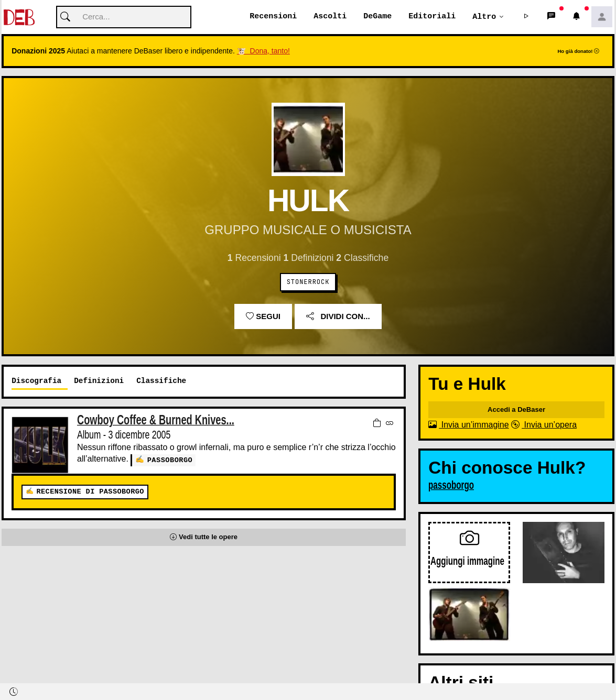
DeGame (377, 17)
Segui (263, 317)
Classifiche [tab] (161, 381)
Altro (484, 17)
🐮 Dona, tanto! (263, 51)
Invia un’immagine (468, 425)
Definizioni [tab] (99, 381)
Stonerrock (308, 282)
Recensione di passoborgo (90, 492)
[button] (526, 17)
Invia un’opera (544, 425)
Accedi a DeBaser (516, 410)
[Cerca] (124, 18)
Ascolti (330, 17)
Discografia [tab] (36, 381)
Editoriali (432, 17)
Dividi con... (338, 317)
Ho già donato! (578, 52)
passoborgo (170, 460)
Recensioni (273, 17)
